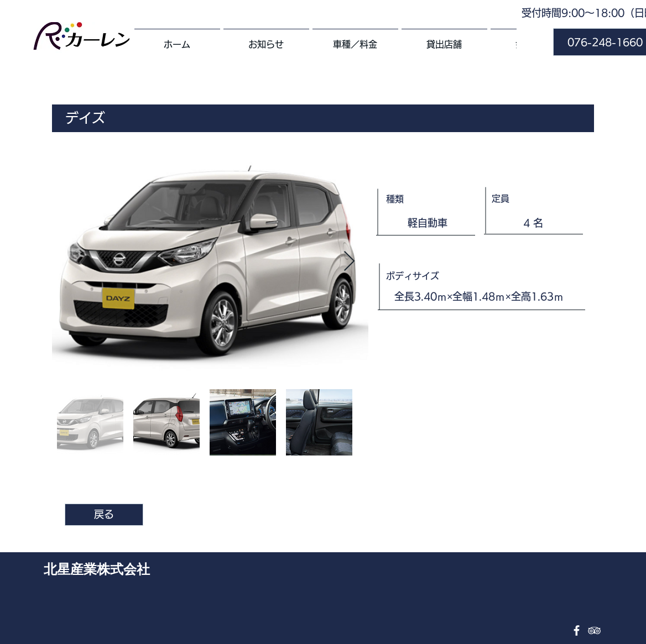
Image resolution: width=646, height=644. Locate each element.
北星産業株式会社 (97, 569)
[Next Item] (349, 262)
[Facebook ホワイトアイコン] (577, 630)
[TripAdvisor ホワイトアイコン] (594, 630)
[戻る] (104, 515)
